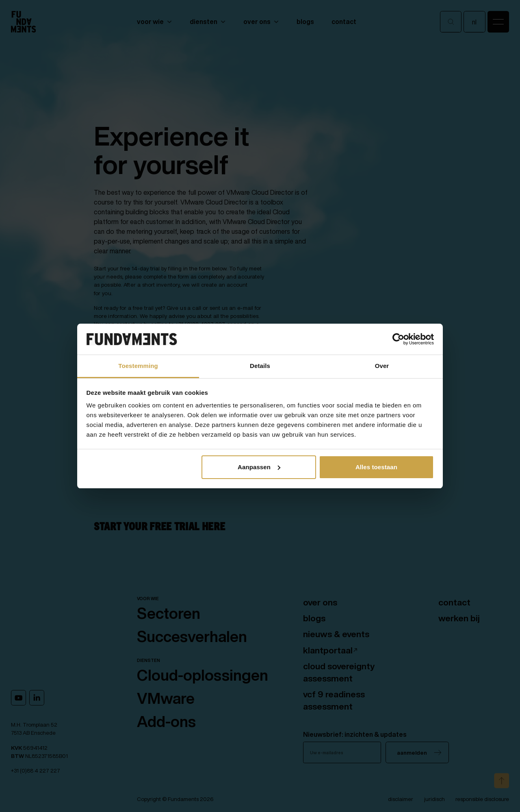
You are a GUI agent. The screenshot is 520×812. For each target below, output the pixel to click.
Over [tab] (382, 366)
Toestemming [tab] (138, 366)
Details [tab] (260, 366)
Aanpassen (259, 467)
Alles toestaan (376, 467)
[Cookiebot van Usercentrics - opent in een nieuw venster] (398, 339)
